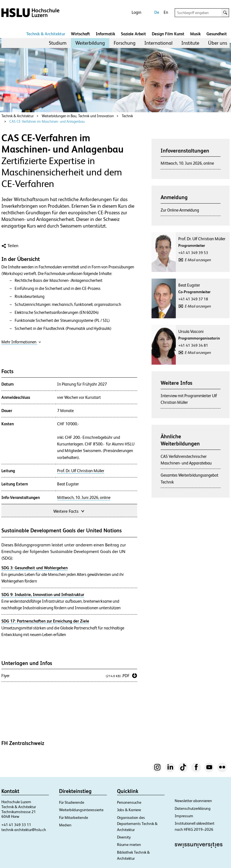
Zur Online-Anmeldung (180, 210)
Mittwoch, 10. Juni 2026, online (84, 498)
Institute (190, 43)
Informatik (105, 34)
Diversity (124, 837)
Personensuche (129, 802)
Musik (195, 34)
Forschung (125, 43)
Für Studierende (72, 802)
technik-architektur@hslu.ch (24, 830)
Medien (65, 825)
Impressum (184, 816)
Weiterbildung (90, 43)
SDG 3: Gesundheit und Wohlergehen (34, 568)
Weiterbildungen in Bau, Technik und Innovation (78, 116)
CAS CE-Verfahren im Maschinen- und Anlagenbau (47, 121)
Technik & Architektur (46, 34)
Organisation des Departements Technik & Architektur (137, 824)
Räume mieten (129, 845)
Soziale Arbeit (133, 34)
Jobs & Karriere (129, 810)
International (158, 43)
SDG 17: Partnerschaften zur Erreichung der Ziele (45, 621)
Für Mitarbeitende (74, 818)
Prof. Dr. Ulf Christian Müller (81, 471)
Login (136, 12)
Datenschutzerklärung (193, 808)
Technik (127, 116)
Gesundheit (217, 34)
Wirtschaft (80, 34)
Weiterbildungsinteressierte (81, 810)
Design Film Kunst (168, 34)
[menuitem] (58, 43)
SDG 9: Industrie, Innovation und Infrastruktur (43, 595)
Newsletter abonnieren (193, 801)
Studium (58, 43)
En (166, 12)
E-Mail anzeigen (198, 260)
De (157, 12)
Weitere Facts (69, 511)
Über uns (218, 43)
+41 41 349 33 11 (16, 825)
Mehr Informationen (21, 342)
